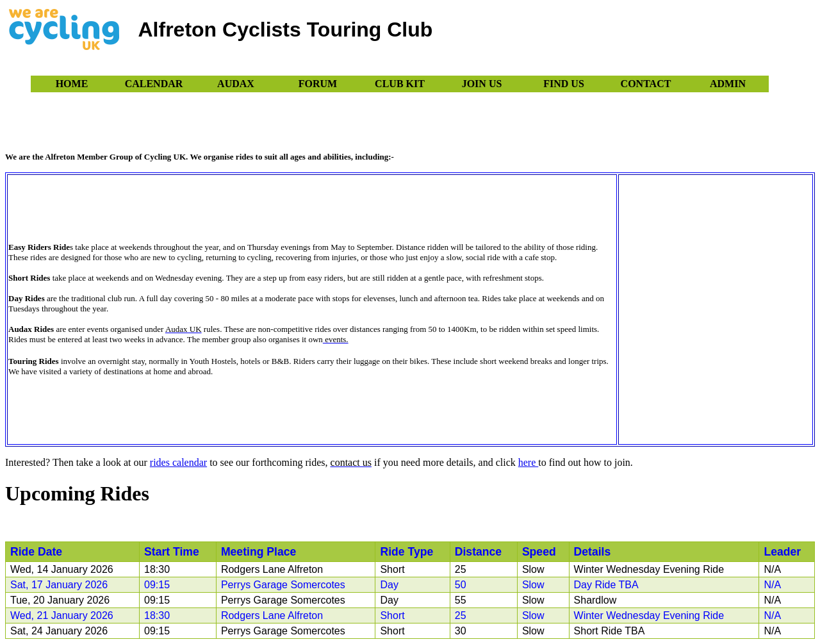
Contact (646, 84)
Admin (728, 84)
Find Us (564, 84)
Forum (318, 84)
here (529, 462)
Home (72, 84)
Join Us (482, 84)
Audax (236, 84)
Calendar (154, 84)
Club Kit (400, 84)
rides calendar (178, 462)
